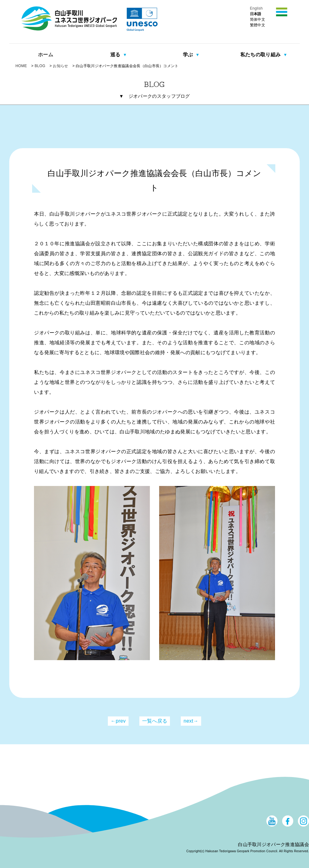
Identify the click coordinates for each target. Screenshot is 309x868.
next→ (191, 721)
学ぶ (189, 55)
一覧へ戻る (155, 721)
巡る (116, 55)
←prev (118, 721)
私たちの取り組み (261, 55)
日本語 (256, 14)
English (256, 8)
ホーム (46, 55)
